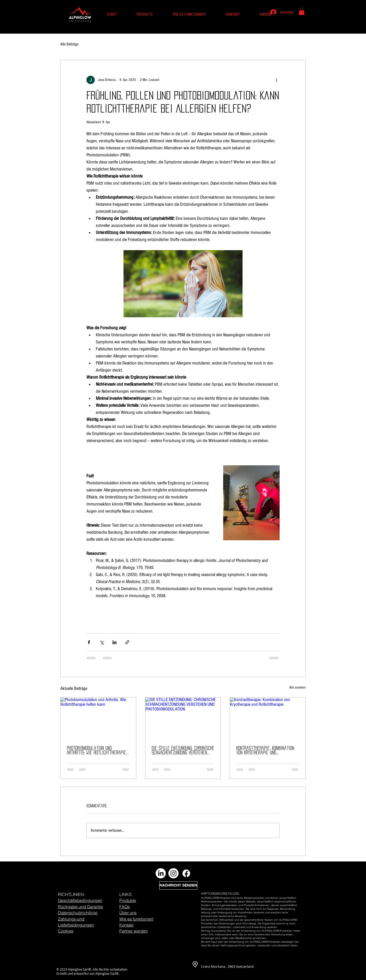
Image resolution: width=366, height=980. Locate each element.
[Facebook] (186, 873)
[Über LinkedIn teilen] (114, 642)
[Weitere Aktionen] (276, 80)
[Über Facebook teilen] (89, 642)
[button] (302, 11)
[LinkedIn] (161, 873)
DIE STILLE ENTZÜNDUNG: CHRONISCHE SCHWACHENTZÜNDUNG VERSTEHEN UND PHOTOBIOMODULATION (183, 751)
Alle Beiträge (69, 44)
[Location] (195, 964)
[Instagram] (173, 873)
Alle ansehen (297, 688)
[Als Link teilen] (127, 642)
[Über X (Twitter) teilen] (102, 642)
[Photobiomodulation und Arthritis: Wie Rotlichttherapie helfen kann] (98, 719)
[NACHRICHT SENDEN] (178, 885)
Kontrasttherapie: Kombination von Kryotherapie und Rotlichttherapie (265, 751)
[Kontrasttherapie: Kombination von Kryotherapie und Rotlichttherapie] (268, 719)
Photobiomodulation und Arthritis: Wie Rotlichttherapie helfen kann (96, 751)
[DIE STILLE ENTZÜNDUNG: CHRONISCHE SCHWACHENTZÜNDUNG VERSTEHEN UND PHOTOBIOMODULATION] (183, 719)
